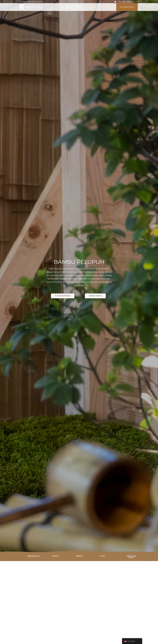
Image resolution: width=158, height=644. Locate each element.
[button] (63, 296)
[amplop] (116, 2)
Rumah (67, 7)
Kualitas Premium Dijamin (32, 2)
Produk (78, 7)
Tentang (90, 7)
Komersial (105, 7)
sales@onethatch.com (128, 2)
